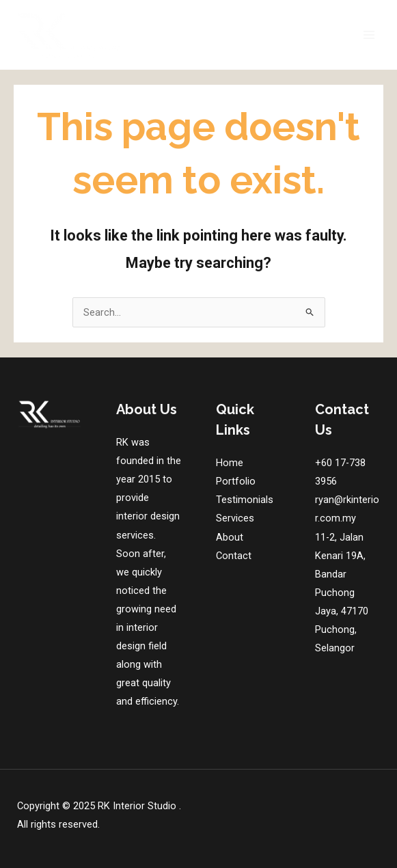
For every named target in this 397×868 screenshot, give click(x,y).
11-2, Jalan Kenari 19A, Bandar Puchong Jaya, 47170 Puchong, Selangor (342, 593)
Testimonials (245, 500)
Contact (234, 556)
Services (235, 518)
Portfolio (236, 481)
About (230, 537)
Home (230, 463)
